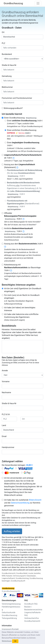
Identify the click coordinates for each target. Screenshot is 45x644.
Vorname (6, 381)
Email (4, 436)
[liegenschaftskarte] (14, 158)
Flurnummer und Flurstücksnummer (17, 98)
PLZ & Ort (6, 414)
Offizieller (20, 216)
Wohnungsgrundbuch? (13, 108)
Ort (3, 32)
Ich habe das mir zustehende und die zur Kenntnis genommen (23, 503)
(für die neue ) (25, 173)
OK (15, 641)
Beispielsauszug (31, 118)
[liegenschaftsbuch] (17, 167)
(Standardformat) (23, 204)
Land (4, 425)
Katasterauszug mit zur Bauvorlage (22, 267)
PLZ (3, 43)
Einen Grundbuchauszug (21, 118)
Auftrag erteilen (12, 531)
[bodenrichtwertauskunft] (24, 231)
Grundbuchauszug (13, 3)
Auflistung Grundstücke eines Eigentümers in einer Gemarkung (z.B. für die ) (24, 188)
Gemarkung (7, 76)
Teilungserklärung (9, 618)
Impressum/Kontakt (10, 629)
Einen (25, 121)
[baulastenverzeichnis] (5, 247)
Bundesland (7, 54)
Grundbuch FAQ (31, 604)
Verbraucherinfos (32, 618)
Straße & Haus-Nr (9, 65)
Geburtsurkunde (9, 612)
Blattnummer (7, 87)
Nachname (6, 392)
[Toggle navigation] (38, 3)
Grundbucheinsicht (32, 621)
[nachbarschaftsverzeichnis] (11, 270)
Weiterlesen (7, 641)
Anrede (5, 371)
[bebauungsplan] (24, 219)
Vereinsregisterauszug (11, 604)
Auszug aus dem (24, 244)
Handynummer (8, 447)
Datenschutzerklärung (20, 503)
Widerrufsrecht (35, 500)
